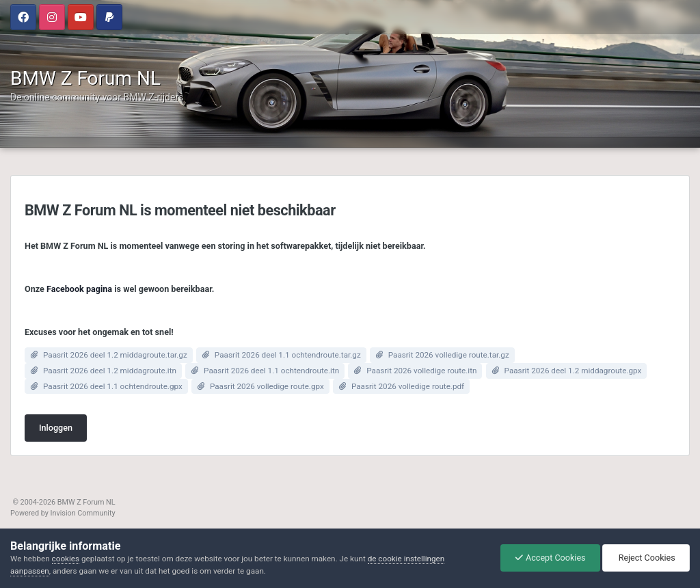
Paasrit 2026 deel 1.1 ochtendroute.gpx (113, 386)
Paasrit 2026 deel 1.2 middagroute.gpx (573, 371)
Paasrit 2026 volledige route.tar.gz (449, 355)
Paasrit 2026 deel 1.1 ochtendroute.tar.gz (288, 355)
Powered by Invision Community (63, 513)
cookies (66, 559)
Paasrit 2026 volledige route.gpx (267, 386)
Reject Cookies (646, 558)
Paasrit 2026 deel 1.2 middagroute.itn (110, 371)
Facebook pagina (79, 289)
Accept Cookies (550, 558)
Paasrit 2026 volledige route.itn (421, 371)
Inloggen (56, 428)
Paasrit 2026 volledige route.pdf (408, 386)
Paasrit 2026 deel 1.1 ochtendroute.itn (271, 371)
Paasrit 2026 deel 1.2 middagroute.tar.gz (115, 355)
